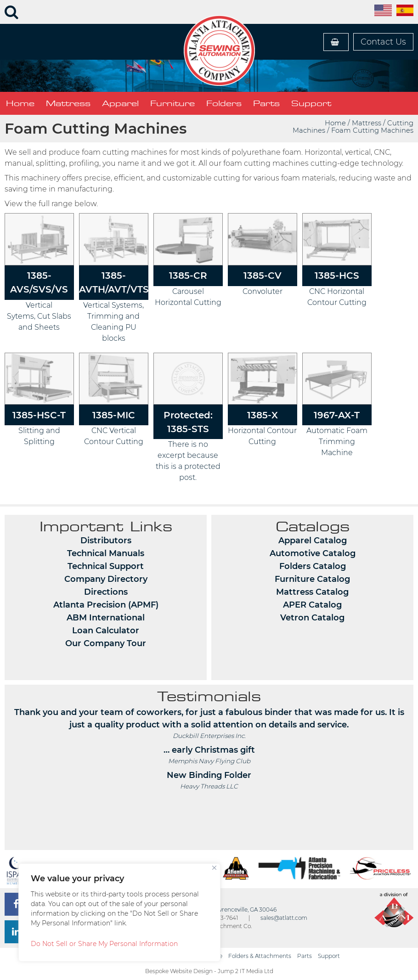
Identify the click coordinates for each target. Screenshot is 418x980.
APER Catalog (312, 605)
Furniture (172, 103)
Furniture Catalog (312, 579)
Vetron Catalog (312, 618)
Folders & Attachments (260, 956)
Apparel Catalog (313, 541)
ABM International (106, 618)
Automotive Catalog (313, 553)
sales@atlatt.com (284, 918)
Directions (106, 592)
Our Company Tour (106, 643)
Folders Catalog (313, 566)
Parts (266, 103)
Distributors (106, 541)
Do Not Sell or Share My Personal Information (104, 944)
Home (20, 103)
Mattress (68, 103)
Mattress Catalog (312, 592)
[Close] (214, 868)
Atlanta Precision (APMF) (106, 605)
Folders (224, 103)
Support (311, 103)
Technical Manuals (106, 553)
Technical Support (106, 566)
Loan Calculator (106, 631)
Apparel (120, 103)
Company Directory (106, 579)
